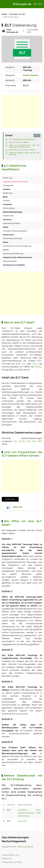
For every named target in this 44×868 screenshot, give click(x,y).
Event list (23, 821)
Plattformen (7, 858)
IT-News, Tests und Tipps (12, 862)
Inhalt (9, 135)
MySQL (38, 367)
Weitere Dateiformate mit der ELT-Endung (25, 154)
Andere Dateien (31, 75)
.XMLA (35, 364)
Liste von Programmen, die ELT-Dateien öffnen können (25, 146)
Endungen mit (17, 14)
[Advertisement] (21, 111)
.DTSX (22, 441)
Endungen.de (22, 4)
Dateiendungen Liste (11, 855)
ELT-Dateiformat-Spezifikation (22, 139)
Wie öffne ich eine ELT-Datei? (22, 150)
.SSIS (24, 364)
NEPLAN (18, 507)
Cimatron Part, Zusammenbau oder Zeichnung (29, 813)
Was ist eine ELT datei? (19, 142)
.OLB (28, 441)
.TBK (34, 441)
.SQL (15, 441)
